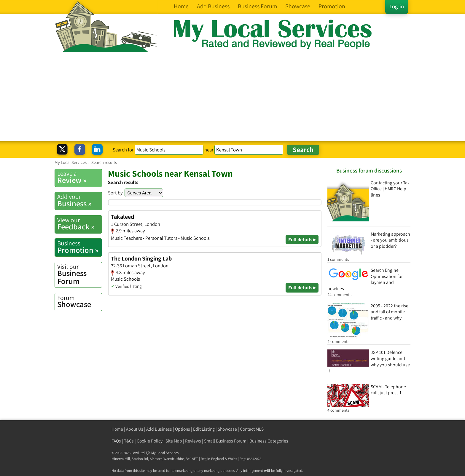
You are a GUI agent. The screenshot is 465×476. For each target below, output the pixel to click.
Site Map (174, 441)
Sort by (115, 193)
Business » (79, 200)
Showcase (79, 301)
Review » (79, 177)
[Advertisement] (232, 97)
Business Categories (269, 441)
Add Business (159, 429)
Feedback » (79, 224)
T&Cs (129, 441)
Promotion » (79, 247)
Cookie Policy (150, 441)
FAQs (116, 441)
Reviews (193, 441)
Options (183, 429)
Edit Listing (204, 429)
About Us (135, 429)
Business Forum (79, 274)
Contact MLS (252, 429)
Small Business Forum (225, 441)
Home (117, 429)
